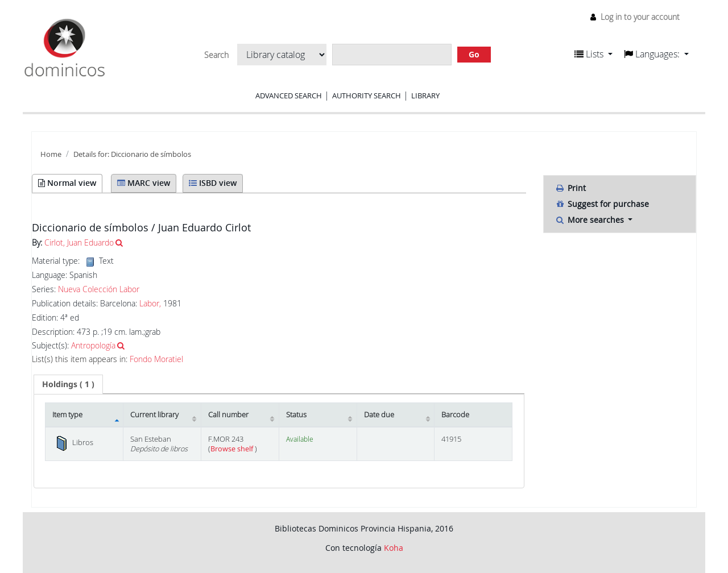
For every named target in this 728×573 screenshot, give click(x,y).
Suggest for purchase (602, 204)
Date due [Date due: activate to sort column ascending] (379, 415)
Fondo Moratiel (156, 359)
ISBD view (213, 183)
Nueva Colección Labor (99, 289)
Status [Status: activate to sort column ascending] (296, 415)
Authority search (367, 95)
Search (216, 55)
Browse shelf (233, 449)
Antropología (93, 345)
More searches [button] (591, 220)
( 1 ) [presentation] (68, 384)
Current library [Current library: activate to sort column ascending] (154, 415)
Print (570, 188)
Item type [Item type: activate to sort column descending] (67, 415)
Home (51, 154)
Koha (394, 548)
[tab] (68, 384)
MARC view (144, 183)
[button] (593, 54)
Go (474, 54)
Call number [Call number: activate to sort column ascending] (228, 415)
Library (425, 95)
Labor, (150, 303)
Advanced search (289, 95)
